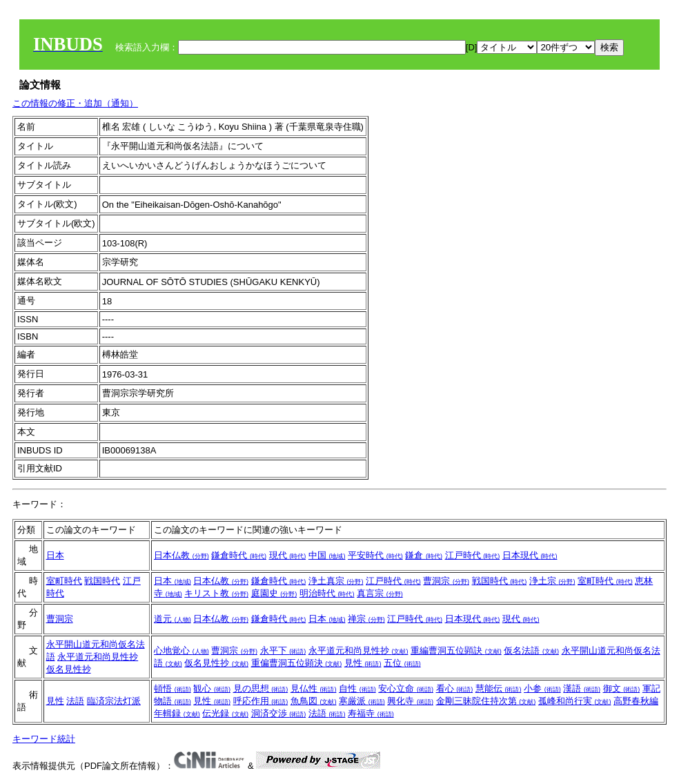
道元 (173, 619)
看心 (455, 688)
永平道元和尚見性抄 (98, 657)
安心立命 (406, 688)
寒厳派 (362, 701)
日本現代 (530, 555)
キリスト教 (216, 593)
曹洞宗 (446, 581)
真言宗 (380, 593)
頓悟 (173, 688)
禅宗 (366, 619)
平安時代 (375, 555)
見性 (363, 663)
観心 (212, 688)
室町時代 (64, 581)
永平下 (283, 650)
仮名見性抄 (69, 669)
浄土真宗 (336, 581)
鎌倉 (424, 555)
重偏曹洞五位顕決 (297, 663)
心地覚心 (181, 650)
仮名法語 (531, 650)
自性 (357, 688)
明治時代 (327, 593)
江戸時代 (473, 555)
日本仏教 (181, 555)
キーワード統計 (44, 739)
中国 (327, 555)
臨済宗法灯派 (114, 701)
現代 (288, 555)
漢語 (582, 688)
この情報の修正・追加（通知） (75, 103)
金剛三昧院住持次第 (486, 701)
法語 (75, 701)
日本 (55, 555)
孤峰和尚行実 (575, 701)
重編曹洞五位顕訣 (456, 650)
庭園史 (274, 593)
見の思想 (261, 688)
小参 (542, 688)
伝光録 (225, 713)
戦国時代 (102, 581)
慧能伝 (499, 688)
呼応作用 (261, 701)
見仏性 (314, 688)
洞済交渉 (279, 713)
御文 (622, 688)
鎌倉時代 (239, 555)
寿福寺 (371, 713)
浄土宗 (552, 581)
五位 (402, 663)
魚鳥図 (314, 701)
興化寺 (410, 701)
